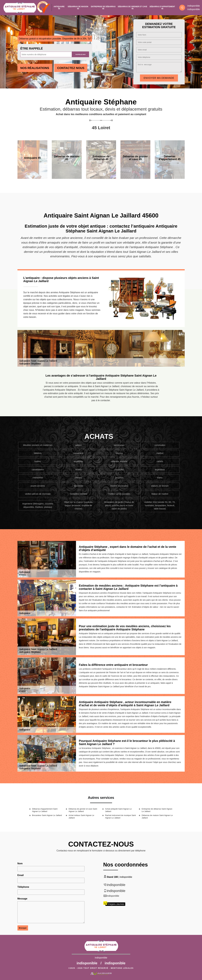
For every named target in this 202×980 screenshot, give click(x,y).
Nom (20, 863)
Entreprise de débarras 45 (103, 8)
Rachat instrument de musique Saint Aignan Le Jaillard (121, 817)
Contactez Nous (71, 68)
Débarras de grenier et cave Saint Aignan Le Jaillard (83, 810)
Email (21, 875)
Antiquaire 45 (59, 8)
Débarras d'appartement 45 (162, 8)
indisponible (194, 6)
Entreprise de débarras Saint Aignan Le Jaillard (157, 810)
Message (22, 899)
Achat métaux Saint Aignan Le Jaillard (81, 817)
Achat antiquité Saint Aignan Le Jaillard (118, 810)
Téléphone (23, 887)
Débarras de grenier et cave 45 (132, 8)
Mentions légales (122, 968)
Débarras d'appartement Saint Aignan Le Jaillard (45, 810)
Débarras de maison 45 (78, 8)
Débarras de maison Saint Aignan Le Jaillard (157, 817)
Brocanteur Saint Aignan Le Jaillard (47, 815)
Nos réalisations (35, 68)
